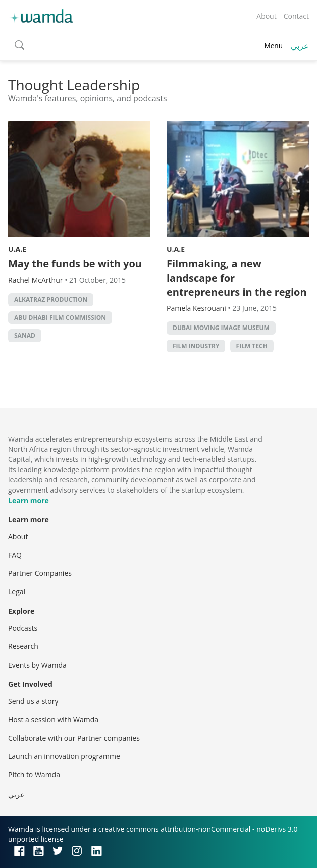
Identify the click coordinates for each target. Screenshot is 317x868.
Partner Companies (40, 573)
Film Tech (252, 346)
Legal (17, 592)
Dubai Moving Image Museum (221, 328)
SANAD (25, 335)
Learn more (29, 500)
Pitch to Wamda (34, 774)
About (266, 16)
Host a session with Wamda (53, 719)
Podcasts (23, 628)
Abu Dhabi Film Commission (60, 318)
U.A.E (17, 249)
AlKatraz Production (51, 300)
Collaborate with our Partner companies (74, 738)
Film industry (196, 346)
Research (23, 646)
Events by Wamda (37, 665)
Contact (296, 16)
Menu (273, 46)
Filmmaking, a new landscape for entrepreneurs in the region (237, 278)
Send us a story (33, 701)
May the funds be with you (75, 264)
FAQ (15, 555)
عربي (300, 46)
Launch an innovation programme (64, 756)
